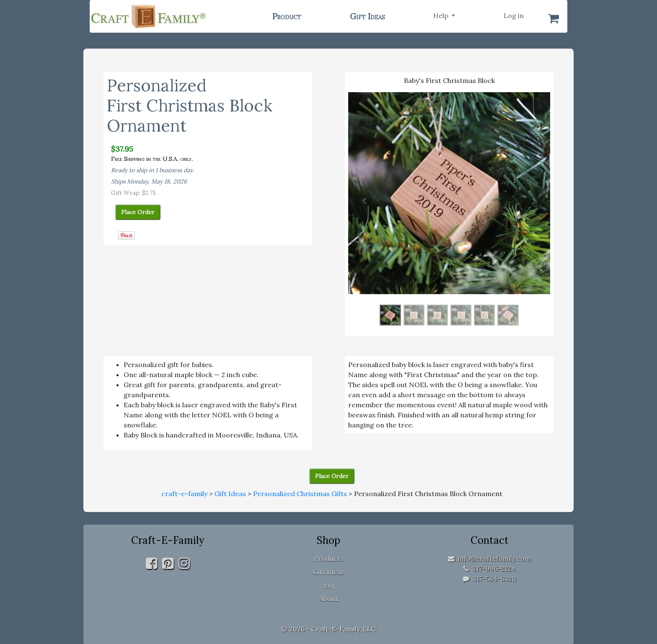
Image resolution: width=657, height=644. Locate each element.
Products (329, 559)
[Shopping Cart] (554, 18)
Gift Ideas (367, 16)
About (329, 599)
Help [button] (442, 16)
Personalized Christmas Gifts (300, 494)
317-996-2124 (489, 569)
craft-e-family (184, 494)
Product (287, 16)
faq (329, 585)
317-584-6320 (489, 579)
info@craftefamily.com (489, 559)
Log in (514, 16)
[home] (166, 16)
